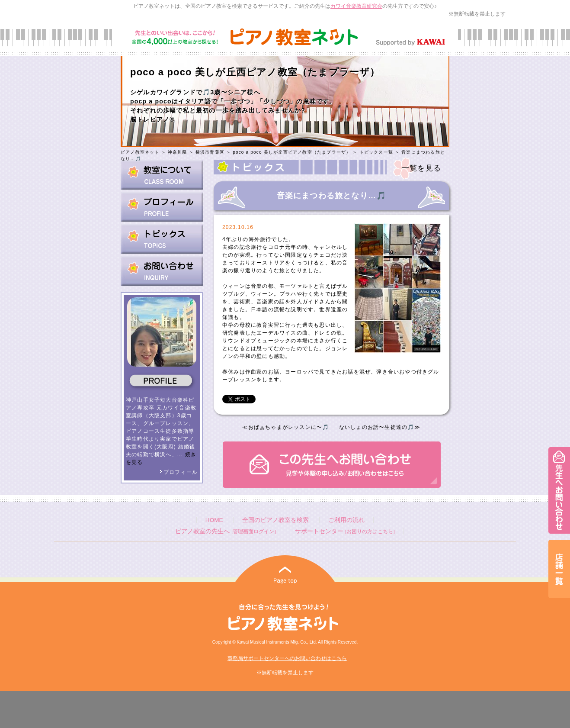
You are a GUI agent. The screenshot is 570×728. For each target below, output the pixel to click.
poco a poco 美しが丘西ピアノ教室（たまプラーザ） (292, 152)
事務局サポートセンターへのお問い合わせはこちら (287, 658)
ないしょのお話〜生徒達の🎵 (377, 427)
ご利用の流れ (346, 520)
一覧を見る (421, 168)
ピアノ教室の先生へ (225, 531)
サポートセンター (345, 531)
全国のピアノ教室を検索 (275, 520)
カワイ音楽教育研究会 (356, 6)
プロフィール (179, 472)
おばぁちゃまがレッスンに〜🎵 (289, 427)
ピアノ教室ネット (140, 152)
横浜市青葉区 (210, 152)
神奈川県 (178, 152)
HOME (214, 520)
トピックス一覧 (376, 152)
